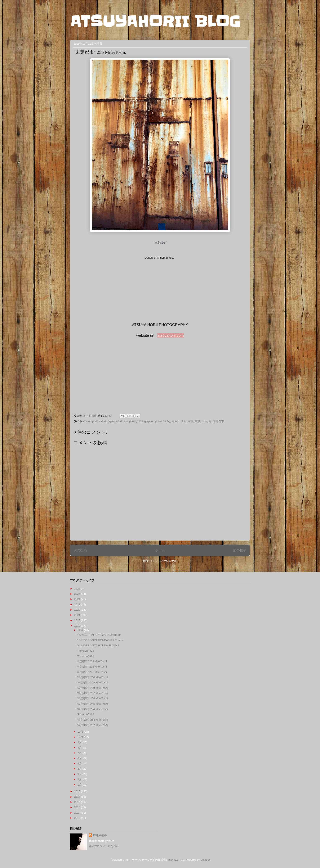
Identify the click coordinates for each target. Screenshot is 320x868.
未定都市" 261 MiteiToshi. (92, 672)
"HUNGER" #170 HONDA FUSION (98, 645)
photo (133, 421)
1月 (80, 785)
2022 (78, 610)
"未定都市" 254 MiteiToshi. (93, 709)
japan (111, 421)
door (104, 421)
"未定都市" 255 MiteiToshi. (93, 704)
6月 (80, 758)
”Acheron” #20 (85, 656)
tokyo (183, 421)
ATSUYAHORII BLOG (155, 21)
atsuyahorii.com (170, 335)
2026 (78, 589)
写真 (191, 421)
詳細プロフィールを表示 (104, 846)
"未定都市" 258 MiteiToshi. (93, 688)
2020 (78, 620)
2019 (78, 626)
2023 (78, 604)
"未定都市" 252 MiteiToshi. (93, 725)
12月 (81, 630)
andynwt (173, 860)
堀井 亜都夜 (100, 835)
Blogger (205, 860)
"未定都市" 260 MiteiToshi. (93, 677)
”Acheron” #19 (85, 714)
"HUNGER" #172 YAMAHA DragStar (99, 635)
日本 (204, 421)
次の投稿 (80, 550)
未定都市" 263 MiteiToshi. (92, 661)
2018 (78, 791)
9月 (80, 742)
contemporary (91, 421)
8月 (80, 748)
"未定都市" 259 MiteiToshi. (93, 682)
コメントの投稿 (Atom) (164, 561)
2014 (78, 813)
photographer (146, 421)
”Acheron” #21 (85, 651)
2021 (78, 615)
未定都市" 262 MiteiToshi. (92, 667)
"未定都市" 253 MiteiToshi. (93, 720)
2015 (78, 807)
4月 (80, 769)
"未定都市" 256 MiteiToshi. (93, 698)
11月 (81, 732)
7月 (80, 753)
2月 (80, 779)
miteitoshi (122, 421)
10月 (81, 737)
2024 (78, 599)
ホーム (160, 550)
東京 (197, 421)
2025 (78, 594)
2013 (78, 818)
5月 (80, 763)
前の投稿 (240, 550)
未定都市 (218, 421)
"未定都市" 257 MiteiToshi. (93, 693)
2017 (78, 797)
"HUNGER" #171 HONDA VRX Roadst (100, 640)
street (175, 421)
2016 (78, 802)
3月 (80, 774)
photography (162, 421)
